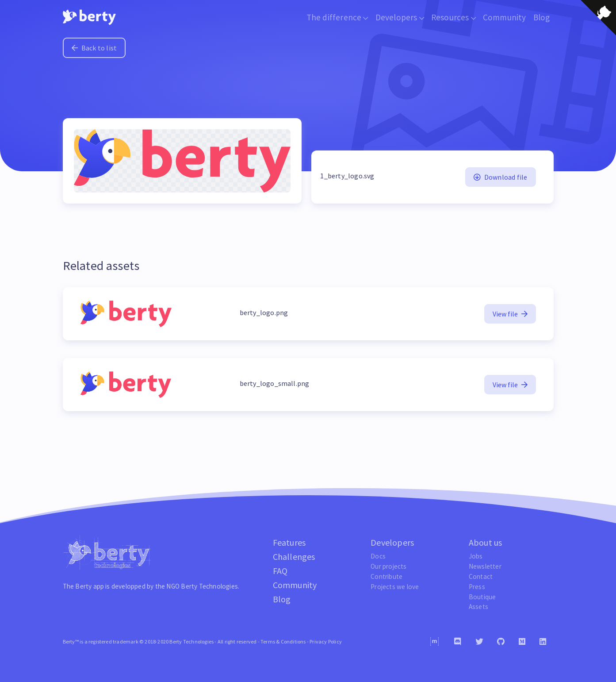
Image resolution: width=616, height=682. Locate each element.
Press (477, 587)
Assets (478, 607)
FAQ (280, 571)
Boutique (482, 597)
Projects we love (395, 587)
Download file (501, 177)
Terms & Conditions (283, 642)
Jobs (476, 556)
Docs (378, 556)
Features (289, 542)
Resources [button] (453, 17)
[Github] (501, 642)
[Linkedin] (543, 642)
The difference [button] (337, 17)
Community (505, 17)
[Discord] (457, 642)
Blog (542, 17)
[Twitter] (479, 642)
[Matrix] (434, 642)
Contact (481, 576)
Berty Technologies (209, 586)
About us (486, 542)
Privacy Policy (326, 642)
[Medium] (522, 642)
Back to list (94, 48)
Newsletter (485, 566)
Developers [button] (400, 17)
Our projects (388, 566)
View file (510, 314)
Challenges (294, 557)
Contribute (386, 576)
